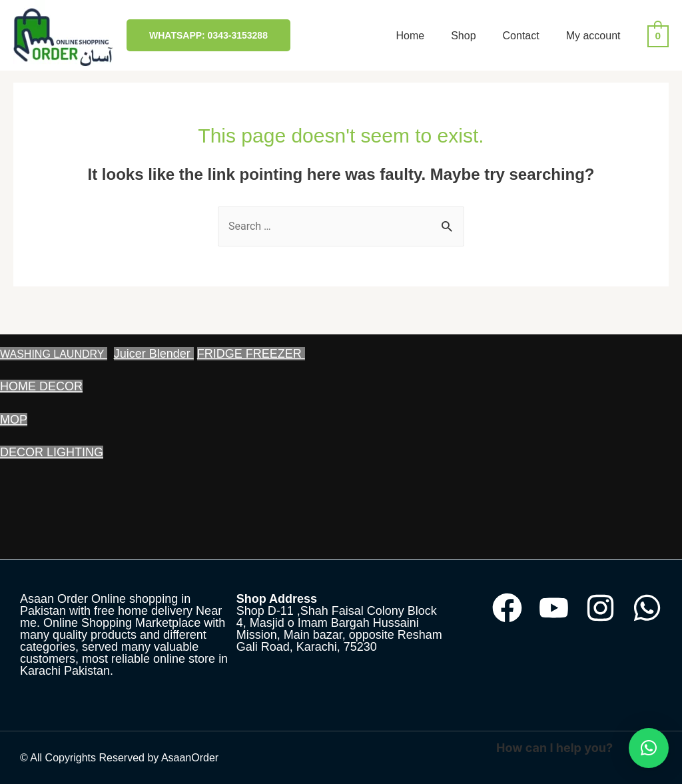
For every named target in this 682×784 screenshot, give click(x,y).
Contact (521, 36)
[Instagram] (600, 608)
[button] (649, 748)
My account (593, 36)
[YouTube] (554, 608)
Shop (463, 36)
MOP (14, 420)
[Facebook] (507, 608)
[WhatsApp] (647, 608)
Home (410, 36)
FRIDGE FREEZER (251, 354)
